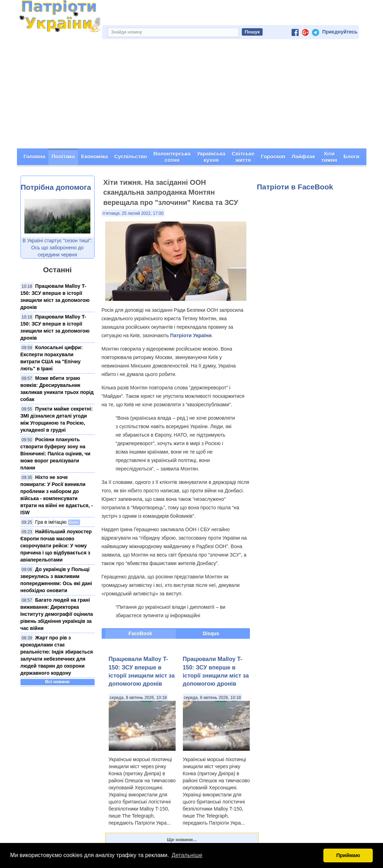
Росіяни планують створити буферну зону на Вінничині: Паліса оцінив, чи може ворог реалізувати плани (56, 454)
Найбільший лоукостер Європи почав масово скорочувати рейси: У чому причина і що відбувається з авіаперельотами (56, 546)
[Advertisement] (192, 96)
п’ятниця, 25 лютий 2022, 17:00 (133, 213)
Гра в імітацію (51, 522)
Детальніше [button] (187, 855)
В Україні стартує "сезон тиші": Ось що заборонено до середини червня (57, 248)
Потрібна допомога (56, 187)
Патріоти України (191, 335)
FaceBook (140, 633)
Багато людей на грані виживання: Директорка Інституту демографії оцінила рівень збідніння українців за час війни (57, 614)
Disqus (211, 633)
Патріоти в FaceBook (295, 187)
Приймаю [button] (348, 855)
